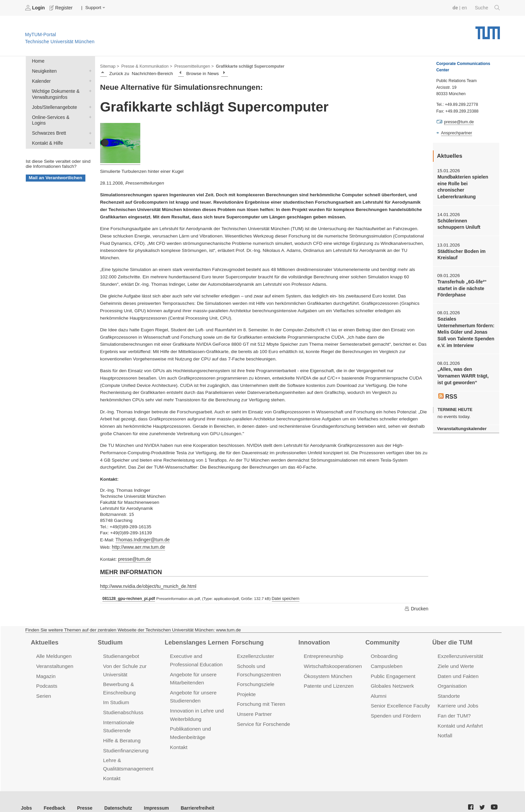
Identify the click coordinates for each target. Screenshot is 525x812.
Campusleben (386, 664)
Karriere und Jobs (457, 703)
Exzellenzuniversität (460, 655)
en (465, 8)
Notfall (445, 732)
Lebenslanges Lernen (196, 641)
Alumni (378, 694)
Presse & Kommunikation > (146, 66)
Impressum (153, 795)
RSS (448, 379)
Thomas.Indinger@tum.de (142, 539)
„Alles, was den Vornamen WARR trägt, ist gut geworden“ (466, 360)
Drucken (417, 607)
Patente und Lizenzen (328, 684)
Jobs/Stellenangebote (89, 106)
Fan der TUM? (454, 713)
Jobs (26, 795)
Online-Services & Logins (89, 115)
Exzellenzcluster (255, 655)
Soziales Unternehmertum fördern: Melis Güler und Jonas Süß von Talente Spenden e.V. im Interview (465, 320)
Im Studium (116, 700)
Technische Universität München (488, 30)
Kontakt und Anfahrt (460, 722)
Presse (83, 795)
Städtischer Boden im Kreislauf (461, 247)
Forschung (247, 641)
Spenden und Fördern (395, 713)
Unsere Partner (254, 711)
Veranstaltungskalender (461, 412)
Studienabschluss (123, 709)
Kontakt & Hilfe (89, 135)
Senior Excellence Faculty (399, 703)
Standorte (448, 694)
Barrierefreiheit (193, 795)
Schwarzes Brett (89, 125)
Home (38, 61)
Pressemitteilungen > (192, 66)
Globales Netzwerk (392, 684)
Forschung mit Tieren (260, 702)
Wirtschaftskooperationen (332, 664)
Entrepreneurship (323, 655)
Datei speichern (284, 597)
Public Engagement (392, 674)
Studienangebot (121, 655)
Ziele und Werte (455, 664)
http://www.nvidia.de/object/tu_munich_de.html (147, 585)
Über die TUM (452, 641)
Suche (488, 8)
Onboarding (384, 655)
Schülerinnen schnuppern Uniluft (465, 216)
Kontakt (112, 766)
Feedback (54, 795)
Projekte (246, 692)
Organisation (452, 684)
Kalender (89, 80)
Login (35, 8)
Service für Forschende (263, 721)
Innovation (314, 641)
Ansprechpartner (456, 133)
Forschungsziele (255, 682)
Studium (110, 641)
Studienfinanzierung (125, 738)
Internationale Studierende (132, 719)
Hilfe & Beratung (121, 729)
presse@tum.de (134, 558)
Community (382, 641)
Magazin (46, 674)
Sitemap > (109, 66)
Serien (43, 694)
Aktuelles (44, 641)
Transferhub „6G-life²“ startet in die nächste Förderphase (461, 280)
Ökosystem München (327, 674)
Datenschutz (116, 795)
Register (61, 8)
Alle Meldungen (53, 655)
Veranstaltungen (54, 664)
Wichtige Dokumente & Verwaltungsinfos (89, 90)
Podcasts (47, 684)
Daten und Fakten (458, 674)
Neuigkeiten (89, 70)
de (456, 8)
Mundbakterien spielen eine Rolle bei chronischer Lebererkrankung (466, 183)
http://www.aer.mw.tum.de (138, 547)
